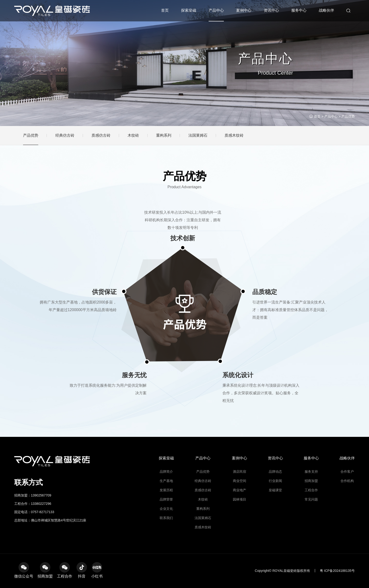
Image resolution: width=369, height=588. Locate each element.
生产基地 (166, 504)
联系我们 (166, 529)
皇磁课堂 (276, 510)
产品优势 (348, 116)
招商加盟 (311, 504)
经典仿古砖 (203, 504)
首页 (165, 10)
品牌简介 (166, 498)
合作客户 (347, 498)
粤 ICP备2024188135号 (337, 571)
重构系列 (203, 523)
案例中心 (244, 10)
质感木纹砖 (203, 536)
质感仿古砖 (203, 510)
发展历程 (166, 510)
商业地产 (240, 510)
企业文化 (166, 523)
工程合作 (311, 510)
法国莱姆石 (203, 529)
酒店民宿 (240, 498)
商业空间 (240, 504)
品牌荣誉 (166, 517)
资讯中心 (271, 10)
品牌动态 (276, 498)
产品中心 (216, 10)
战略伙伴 (326, 10)
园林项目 (240, 517)
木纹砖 (203, 517)
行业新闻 (276, 504)
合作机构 (347, 504)
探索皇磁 (189, 10)
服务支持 (311, 498)
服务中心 (299, 10)
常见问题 (311, 517)
